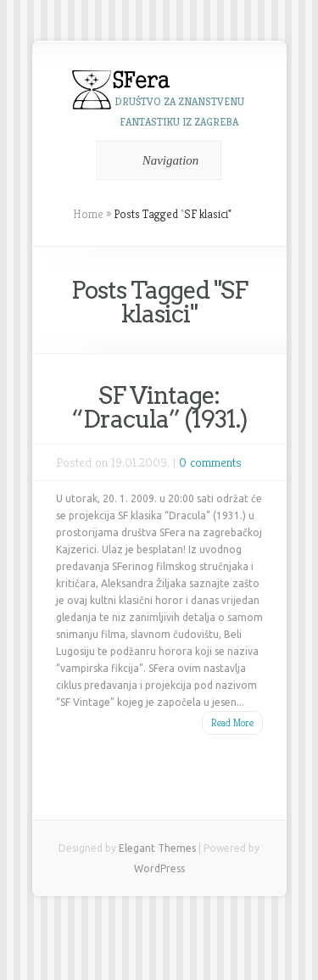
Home (88, 214)
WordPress (159, 868)
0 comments (210, 462)
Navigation (156, 160)
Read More (232, 722)
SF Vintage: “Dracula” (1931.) (159, 407)
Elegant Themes (157, 848)
